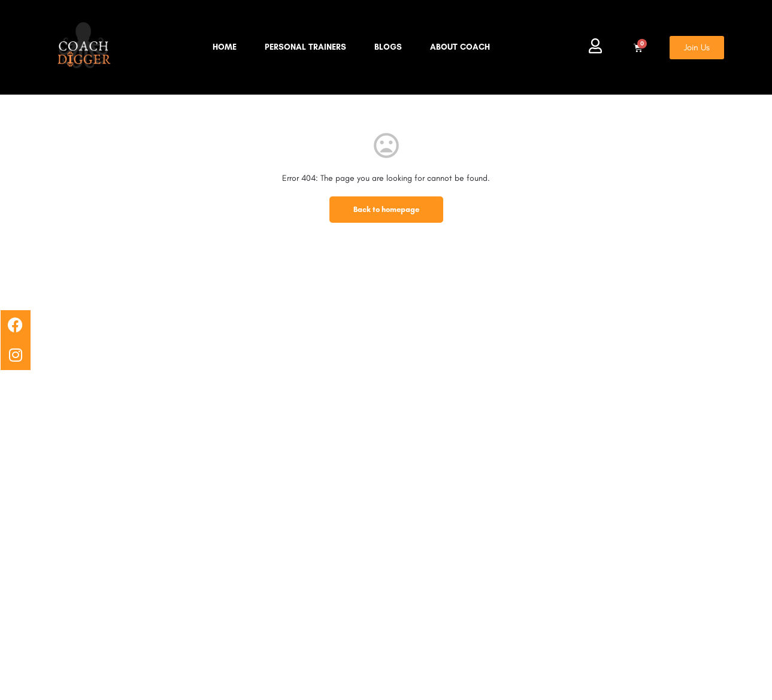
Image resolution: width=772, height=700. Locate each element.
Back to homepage (386, 209)
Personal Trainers (305, 47)
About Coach (460, 47)
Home (225, 47)
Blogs (388, 47)
